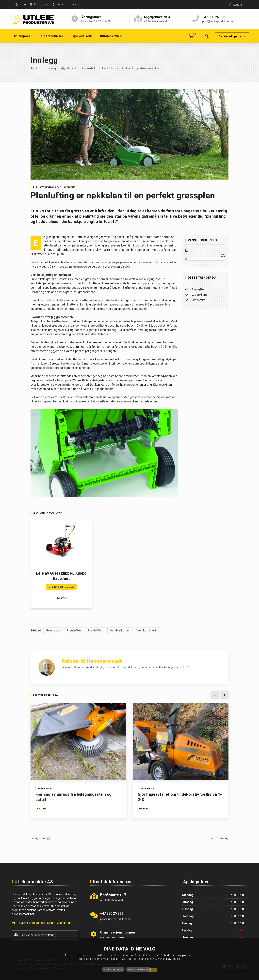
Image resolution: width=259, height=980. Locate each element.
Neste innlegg (219, 838)
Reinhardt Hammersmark (92, 661)
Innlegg (51, 68)
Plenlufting (96, 631)
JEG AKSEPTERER (113, 969)
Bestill (61, 598)
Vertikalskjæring (148, 631)
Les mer (41, 808)
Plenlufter (74, 631)
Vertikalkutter (120, 631)
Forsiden (36, 68)
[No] (153, 970)
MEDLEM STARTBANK (25, 923)
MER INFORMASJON (139, 969)
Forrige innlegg (40, 838)
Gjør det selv (69, 68)
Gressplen (53, 631)
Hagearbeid (89, 68)
